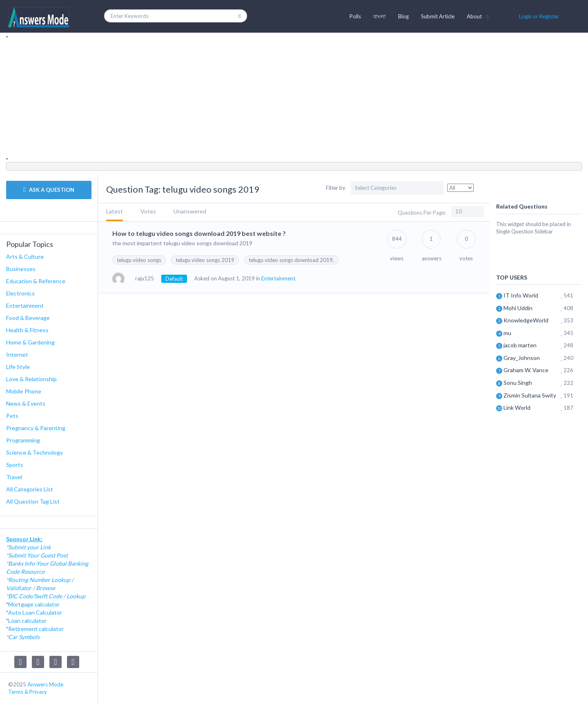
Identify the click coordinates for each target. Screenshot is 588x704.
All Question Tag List (33, 501)
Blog (403, 16)
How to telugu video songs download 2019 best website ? (199, 233)
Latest (115, 211)
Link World (517, 408)
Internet (17, 354)
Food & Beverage (28, 318)
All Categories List (30, 489)
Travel (14, 477)
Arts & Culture (25, 257)
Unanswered (190, 211)
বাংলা (380, 16)
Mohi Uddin (518, 308)
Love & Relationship (31, 379)
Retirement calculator (36, 629)
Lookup (61, 580)
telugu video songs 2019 (205, 260)
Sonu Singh (518, 383)
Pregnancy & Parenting (36, 428)
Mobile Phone (24, 391)
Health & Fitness (27, 330)
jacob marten (520, 345)
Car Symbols (24, 637)
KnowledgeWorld (526, 320)
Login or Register (539, 16)
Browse (46, 588)
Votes (148, 211)
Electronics (20, 293)
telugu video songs (139, 260)
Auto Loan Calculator (35, 612)
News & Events (26, 403)
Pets (12, 416)
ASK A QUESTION (49, 190)
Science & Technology (35, 452)
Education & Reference (36, 281)
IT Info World (521, 295)
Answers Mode (45, 684)
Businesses (21, 269)
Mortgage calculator (34, 604)
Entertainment (25, 305)
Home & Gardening (30, 342)
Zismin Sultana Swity (530, 395)
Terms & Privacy (28, 692)
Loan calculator (27, 621)
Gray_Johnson (522, 358)
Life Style (18, 367)
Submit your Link (29, 547)
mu (507, 333)
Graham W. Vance (526, 370)
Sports (15, 465)
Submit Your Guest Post (38, 555)
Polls (355, 16)
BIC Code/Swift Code (35, 596)
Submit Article (438, 16)
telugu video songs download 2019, (291, 260)
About (474, 16)
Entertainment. (279, 278)
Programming (23, 440)
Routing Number (29, 580)
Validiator (19, 588)
